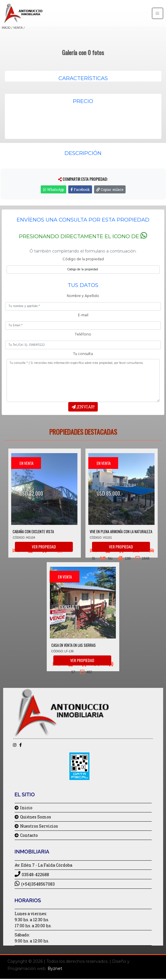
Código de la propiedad (83, 259)
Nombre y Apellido (83, 296)
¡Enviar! (83, 407)
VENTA (18, 28)
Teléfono (83, 334)
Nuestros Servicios (36, 826)
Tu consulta (83, 354)
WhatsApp (53, 189)
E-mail (83, 315)
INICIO (6, 28)
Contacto (26, 835)
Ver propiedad (44, 547)
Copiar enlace (110, 189)
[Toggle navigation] (158, 13)
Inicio (24, 808)
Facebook (80, 189)
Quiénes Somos (33, 817)
